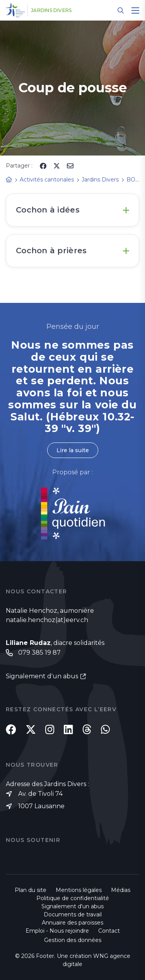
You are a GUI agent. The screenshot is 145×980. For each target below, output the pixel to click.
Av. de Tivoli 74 (40, 794)
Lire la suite (73, 450)
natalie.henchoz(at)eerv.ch (47, 620)
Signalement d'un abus (42, 676)
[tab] (72, 210)
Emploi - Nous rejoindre (57, 931)
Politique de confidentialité (73, 898)
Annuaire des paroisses (72, 923)
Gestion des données (73, 940)
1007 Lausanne (41, 806)
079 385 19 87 (39, 652)
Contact (109, 931)
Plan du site (31, 890)
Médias (121, 890)
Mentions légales (79, 890)
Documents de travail (73, 914)
